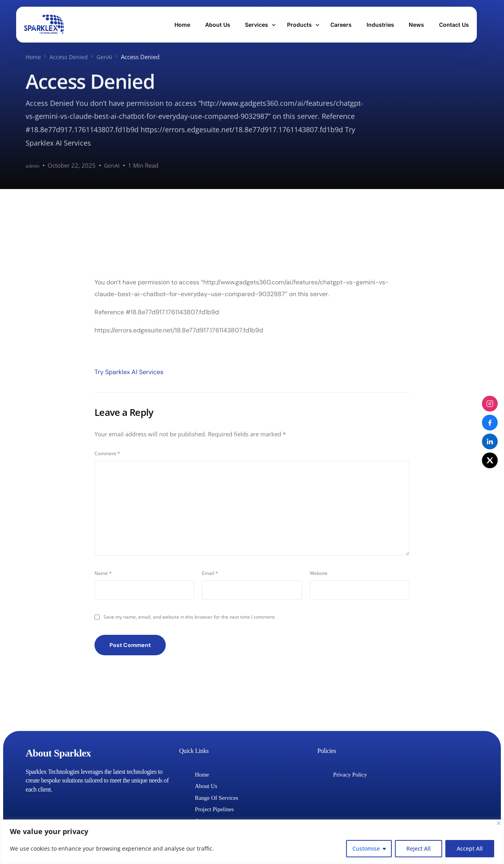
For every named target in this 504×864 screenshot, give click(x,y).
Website (319, 575)
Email (210, 575)
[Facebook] (490, 423)
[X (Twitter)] (490, 460)
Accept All (470, 848)
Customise (366, 848)
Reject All (419, 848)
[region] (252, 842)
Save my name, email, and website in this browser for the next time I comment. (190, 619)
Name (103, 575)
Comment (107, 453)
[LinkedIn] (490, 441)
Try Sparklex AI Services (129, 372)
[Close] (499, 823)
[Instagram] (490, 404)
